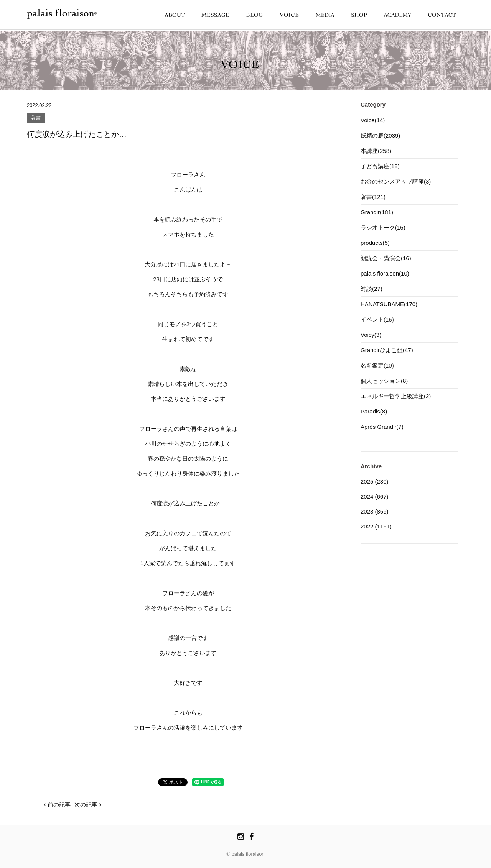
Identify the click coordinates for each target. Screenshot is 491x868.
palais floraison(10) (385, 273)
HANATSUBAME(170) (389, 304)
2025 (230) (375, 482)
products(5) (375, 243)
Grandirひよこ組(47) (387, 350)
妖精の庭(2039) (380, 135)
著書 (36, 118)
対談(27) (372, 289)
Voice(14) (373, 120)
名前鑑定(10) (377, 365)
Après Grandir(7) (382, 427)
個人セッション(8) (384, 381)
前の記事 (57, 805)
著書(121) (373, 197)
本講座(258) (376, 151)
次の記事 (88, 805)
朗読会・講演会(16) (386, 258)
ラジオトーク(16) (383, 227)
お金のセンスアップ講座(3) (396, 181)
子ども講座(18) (380, 166)
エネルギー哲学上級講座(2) (396, 396)
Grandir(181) (377, 212)
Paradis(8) (374, 411)
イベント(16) (377, 319)
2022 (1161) (376, 526)
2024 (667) (375, 496)
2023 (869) (375, 511)
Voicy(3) (371, 335)
